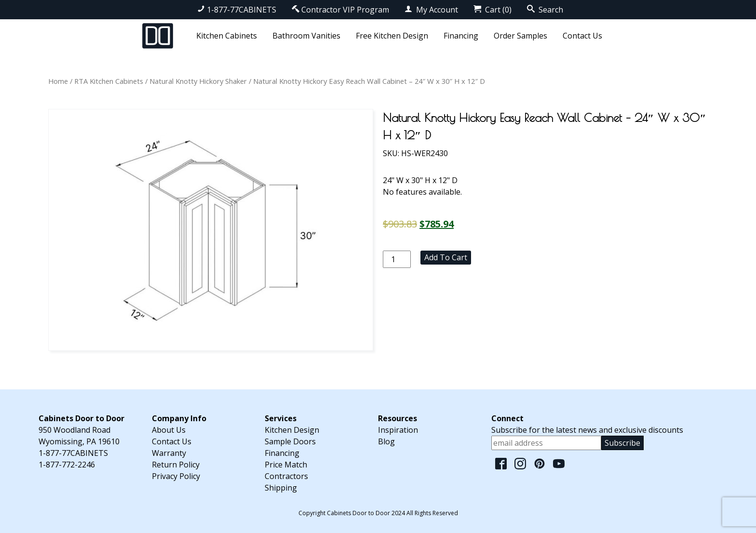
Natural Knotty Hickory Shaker (198, 81)
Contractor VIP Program (340, 10)
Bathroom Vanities (306, 36)
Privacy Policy (176, 476)
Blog (386, 441)
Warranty (169, 453)
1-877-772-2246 (67, 465)
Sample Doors (290, 441)
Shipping (281, 488)
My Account (431, 10)
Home (58, 81)
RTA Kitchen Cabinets (109, 81)
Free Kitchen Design (392, 36)
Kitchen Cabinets (227, 36)
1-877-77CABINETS (237, 10)
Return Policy (176, 465)
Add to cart (446, 257)
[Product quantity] (397, 259)
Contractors (286, 476)
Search (545, 10)
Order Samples (520, 36)
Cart (493, 10)
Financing (461, 36)
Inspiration (398, 430)
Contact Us (582, 36)
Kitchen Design (292, 430)
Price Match (286, 465)
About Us (169, 430)
